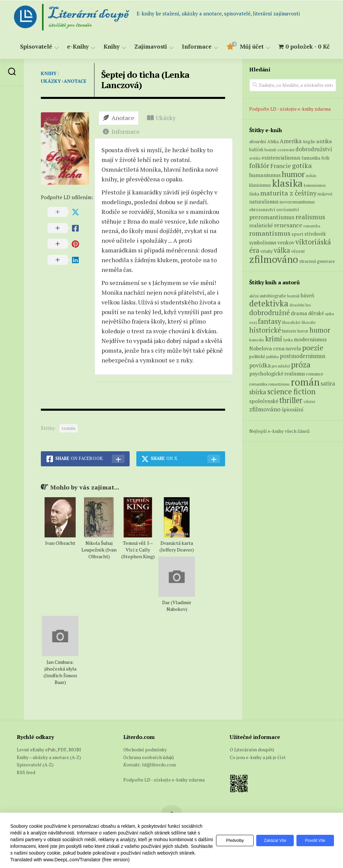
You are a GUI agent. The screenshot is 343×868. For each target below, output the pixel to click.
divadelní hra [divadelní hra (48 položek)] (300, 305)
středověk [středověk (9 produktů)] (315, 234)
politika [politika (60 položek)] (272, 357)
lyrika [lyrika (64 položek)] (288, 340)
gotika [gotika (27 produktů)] (302, 165)
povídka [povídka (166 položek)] (260, 365)
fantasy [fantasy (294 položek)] (269, 321)
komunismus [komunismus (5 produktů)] (315, 185)
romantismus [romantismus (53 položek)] (279, 384)
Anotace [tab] (119, 118)
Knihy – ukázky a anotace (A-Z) (49, 757)
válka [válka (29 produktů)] (282, 250)
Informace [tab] (121, 131)
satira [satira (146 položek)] (328, 384)
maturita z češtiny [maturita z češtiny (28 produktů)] (288, 193)
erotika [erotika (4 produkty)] (255, 158)
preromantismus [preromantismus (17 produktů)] (272, 217)
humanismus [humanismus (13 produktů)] (265, 175)
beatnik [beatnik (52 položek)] (293, 296)
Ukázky (51, 81)
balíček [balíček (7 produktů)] (256, 150)
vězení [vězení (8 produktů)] (298, 251)
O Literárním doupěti (252, 749)
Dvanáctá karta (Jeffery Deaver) (177, 546)
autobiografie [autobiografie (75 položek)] (273, 296)
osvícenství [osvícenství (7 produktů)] (288, 210)
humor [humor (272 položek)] (320, 330)
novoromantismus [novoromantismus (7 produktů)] (297, 202)
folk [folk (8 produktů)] (325, 158)
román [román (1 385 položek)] (305, 382)
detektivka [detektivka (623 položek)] (269, 303)
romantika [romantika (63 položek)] (258, 384)
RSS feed (26, 772)
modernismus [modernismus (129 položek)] (310, 339)
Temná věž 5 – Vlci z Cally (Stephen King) (138, 550)
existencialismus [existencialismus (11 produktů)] (281, 158)
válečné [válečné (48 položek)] (309, 402)
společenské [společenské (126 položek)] (264, 401)
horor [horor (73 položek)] (303, 331)
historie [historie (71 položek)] (289, 331)
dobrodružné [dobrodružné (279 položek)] (269, 313)
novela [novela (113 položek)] (293, 348)
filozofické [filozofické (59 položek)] (291, 322)
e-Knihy (78, 47)
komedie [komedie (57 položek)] (257, 340)
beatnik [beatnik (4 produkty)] (270, 150)
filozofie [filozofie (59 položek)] (309, 322)
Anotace (75, 81)
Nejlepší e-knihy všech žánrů (279, 431)
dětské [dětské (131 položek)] (316, 313)
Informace (197, 47)
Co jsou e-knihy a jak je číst (258, 757)
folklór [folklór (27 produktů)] (259, 165)
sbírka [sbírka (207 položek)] (258, 392)
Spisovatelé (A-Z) (35, 765)
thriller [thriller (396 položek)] (291, 400)
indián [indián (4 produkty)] (311, 176)
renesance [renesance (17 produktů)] (288, 225)
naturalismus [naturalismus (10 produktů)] (264, 201)
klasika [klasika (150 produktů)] (287, 183)
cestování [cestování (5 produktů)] (286, 150)
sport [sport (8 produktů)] (297, 234)
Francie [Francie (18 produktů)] (281, 166)
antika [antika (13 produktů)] (324, 141)
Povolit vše (314, 841)
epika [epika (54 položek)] (329, 314)
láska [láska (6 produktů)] (254, 194)
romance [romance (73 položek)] (315, 374)
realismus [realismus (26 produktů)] (310, 217)
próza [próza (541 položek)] (301, 364)
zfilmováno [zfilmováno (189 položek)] (265, 409)
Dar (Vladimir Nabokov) (177, 606)
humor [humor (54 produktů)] (293, 174)
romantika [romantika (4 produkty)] (312, 226)
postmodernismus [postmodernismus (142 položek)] (302, 356)
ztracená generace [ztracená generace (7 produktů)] (317, 261)
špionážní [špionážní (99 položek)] (293, 410)
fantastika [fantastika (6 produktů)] (311, 158)
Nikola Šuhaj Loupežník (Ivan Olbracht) (99, 550)
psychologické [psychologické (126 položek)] (266, 373)
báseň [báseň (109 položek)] (307, 295)
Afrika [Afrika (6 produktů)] (273, 142)
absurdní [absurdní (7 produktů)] (258, 141)
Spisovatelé (36, 47)
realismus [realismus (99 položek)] (295, 374)
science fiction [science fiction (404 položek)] (291, 391)
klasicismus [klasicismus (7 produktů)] (260, 185)
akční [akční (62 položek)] (254, 296)
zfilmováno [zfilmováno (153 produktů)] (274, 259)
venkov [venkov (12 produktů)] (286, 243)
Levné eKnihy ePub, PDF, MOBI (49, 749)
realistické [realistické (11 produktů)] (261, 225)
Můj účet (252, 47)
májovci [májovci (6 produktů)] (325, 194)
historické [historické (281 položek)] (265, 330)
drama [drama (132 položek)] (299, 313)
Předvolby (229, 841)
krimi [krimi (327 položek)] (274, 339)
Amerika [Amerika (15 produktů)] (291, 141)
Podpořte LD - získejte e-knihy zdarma (290, 109)
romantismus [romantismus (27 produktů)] (270, 233)
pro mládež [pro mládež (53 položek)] (281, 366)
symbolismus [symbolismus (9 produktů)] (263, 243)
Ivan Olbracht (60, 543)
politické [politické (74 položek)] (257, 356)
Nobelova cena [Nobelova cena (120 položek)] (267, 348)
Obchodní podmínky (145, 749)
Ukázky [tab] (161, 118)
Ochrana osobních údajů (149, 757)
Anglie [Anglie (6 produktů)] (309, 142)
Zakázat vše (271, 841)
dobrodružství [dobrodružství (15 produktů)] (314, 149)
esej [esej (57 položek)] (253, 322)
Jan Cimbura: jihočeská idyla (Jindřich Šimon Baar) (60, 672)
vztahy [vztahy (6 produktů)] (266, 251)
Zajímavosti (151, 47)
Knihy (112, 47)
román (68, 428)
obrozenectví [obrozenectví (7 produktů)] (262, 210)
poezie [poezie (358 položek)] (313, 348)
